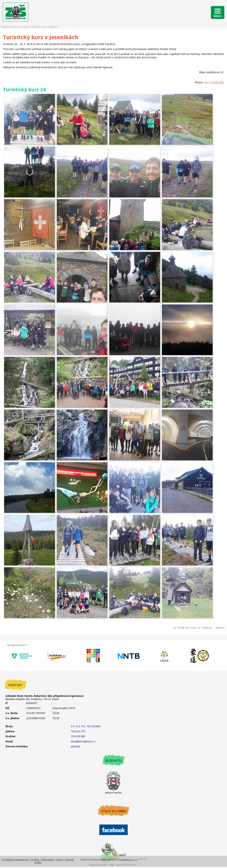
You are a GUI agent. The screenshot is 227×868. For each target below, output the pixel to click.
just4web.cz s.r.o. (129, 860)
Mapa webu (48, 860)
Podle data (218, 82)
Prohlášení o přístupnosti (15, 860)
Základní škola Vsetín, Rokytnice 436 (18, 27)
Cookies (35, 860)
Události (53, 27)
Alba (206, 82)
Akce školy (42, 27)
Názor (60, 860)
